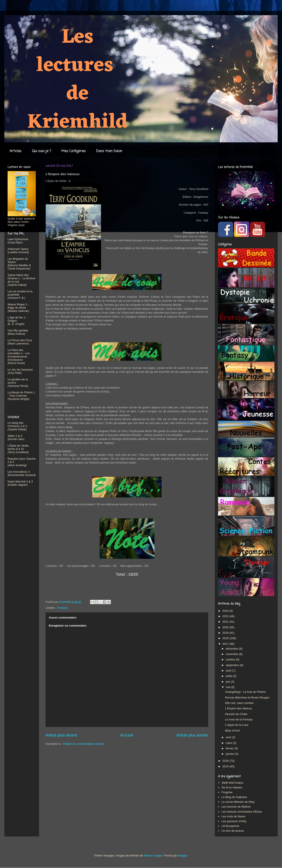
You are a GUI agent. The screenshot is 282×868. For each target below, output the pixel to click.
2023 (226, 611)
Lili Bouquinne (230, 826)
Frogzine (227, 792)
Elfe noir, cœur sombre (239, 703)
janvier (230, 754)
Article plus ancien (192, 735)
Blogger (182, 856)
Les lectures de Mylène (236, 807)
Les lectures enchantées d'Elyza (242, 812)
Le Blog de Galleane (234, 797)
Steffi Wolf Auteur (232, 783)
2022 (226, 616)
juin (228, 682)
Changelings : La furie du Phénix (245, 692)
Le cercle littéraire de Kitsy (238, 802)
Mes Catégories (74, 151)
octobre (231, 659)
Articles (16, 151)
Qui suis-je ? (41, 151)
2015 (226, 766)
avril (229, 737)
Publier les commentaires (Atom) (84, 744)
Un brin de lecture (233, 831)
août (229, 671)
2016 (226, 761)
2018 (226, 638)
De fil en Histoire (232, 787)
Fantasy (62, 608)
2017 (226, 644)
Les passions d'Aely (234, 821)
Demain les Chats (236, 714)
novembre (232, 654)
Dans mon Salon (109, 151)
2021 (226, 622)
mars (229, 743)
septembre (233, 665)
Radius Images (153, 856)
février (230, 748)
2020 (226, 627)
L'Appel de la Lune (237, 725)
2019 (226, 633)
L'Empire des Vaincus (238, 708)
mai (229, 687)
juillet (229, 676)
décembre (232, 649)
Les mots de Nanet (233, 816)
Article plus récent (61, 735)
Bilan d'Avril (232, 731)
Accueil (127, 735)
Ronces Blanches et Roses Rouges (247, 698)
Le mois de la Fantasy (239, 719)
